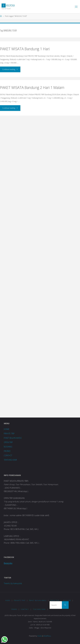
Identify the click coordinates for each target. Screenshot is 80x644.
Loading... (40, 266)
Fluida (39, 636)
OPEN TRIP (8, 442)
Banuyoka (8, 563)
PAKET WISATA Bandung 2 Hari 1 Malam (32, 87)
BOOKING (8, 447)
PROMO (7, 451)
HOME (7, 429)
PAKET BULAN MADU (13, 438)
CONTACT (8, 455)
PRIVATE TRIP (9, 434)
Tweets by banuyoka (13, 583)
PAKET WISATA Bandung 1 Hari (25, 49)
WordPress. (47, 636)
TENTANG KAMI (10, 460)
